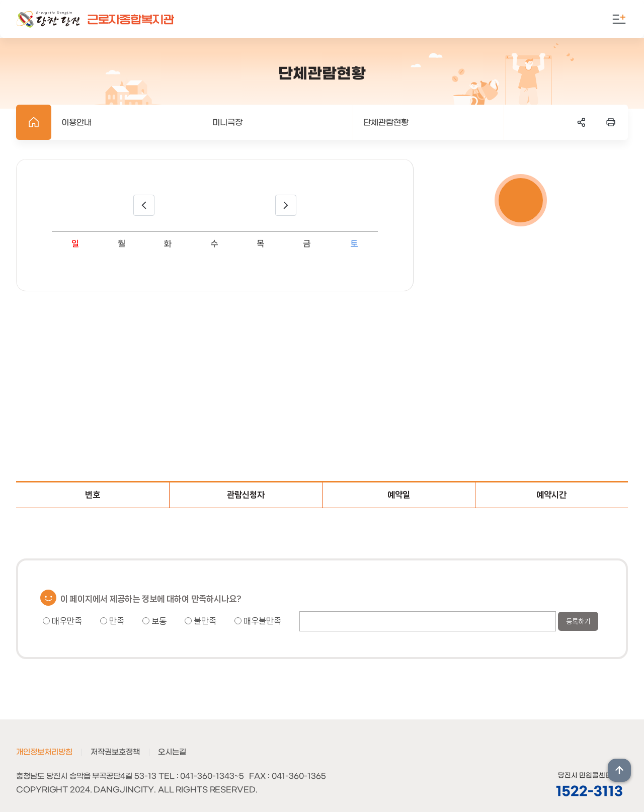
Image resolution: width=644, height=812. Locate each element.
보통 (154, 621)
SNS (582, 122)
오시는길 (172, 752)
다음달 (286, 205)
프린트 (611, 122)
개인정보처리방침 (44, 752)
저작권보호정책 (115, 752)
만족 (112, 621)
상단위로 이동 (619, 770)
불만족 (200, 621)
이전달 (144, 205)
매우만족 (62, 621)
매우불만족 (258, 621)
